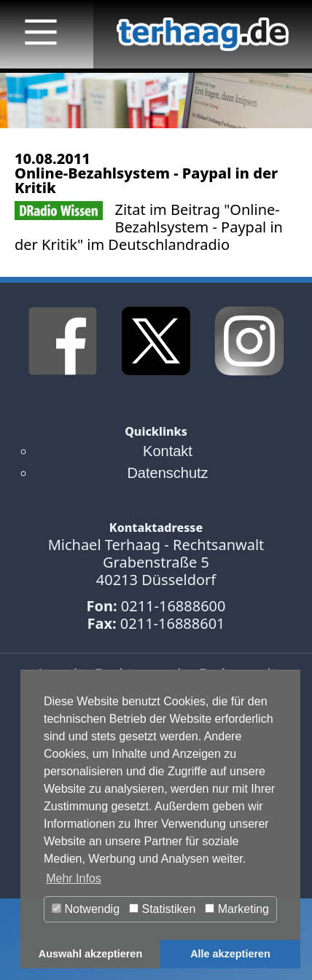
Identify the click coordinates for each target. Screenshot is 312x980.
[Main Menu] (41, 32)
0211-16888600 (173, 606)
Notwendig (86, 909)
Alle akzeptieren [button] (230, 954)
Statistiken (162, 909)
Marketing (237, 909)
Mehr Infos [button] (74, 878)
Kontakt (168, 451)
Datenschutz (167, 473)
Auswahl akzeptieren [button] (90, 954)
